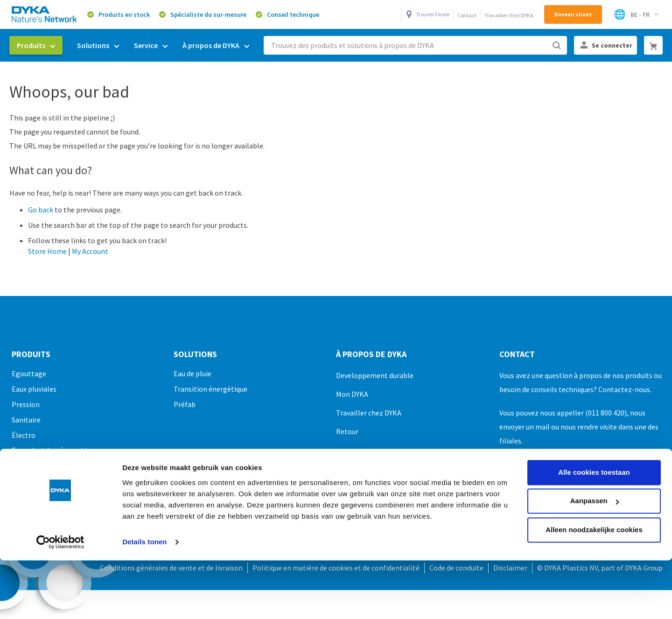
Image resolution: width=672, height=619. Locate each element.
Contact (467, 15)
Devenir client (573, 14)
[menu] (133, 46)
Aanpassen (595, 448)
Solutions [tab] (195, 354)
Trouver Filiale (433, 14)
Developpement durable (375, 375)
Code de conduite (456, 568)
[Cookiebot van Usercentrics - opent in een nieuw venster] (60, 489)
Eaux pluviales (34, 389)
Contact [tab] (517, 354)
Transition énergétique (210, 389)
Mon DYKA (352, 394)
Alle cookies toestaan (594, 419)
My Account (90, 251)
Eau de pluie (192, 373)
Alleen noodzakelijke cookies (594, 477)
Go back (41, 210)
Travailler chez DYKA (509, 15)
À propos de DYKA (371, 354)
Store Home (47, 251)
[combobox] (415, 45)
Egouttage (29, 373)
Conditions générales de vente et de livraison (171, 568)
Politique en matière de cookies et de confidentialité (336, 568)
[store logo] (45, 14)
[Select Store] (636, 14)
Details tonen (144, 489)
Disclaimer (510, 568)
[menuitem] (36, 45)
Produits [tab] (31, 354)
